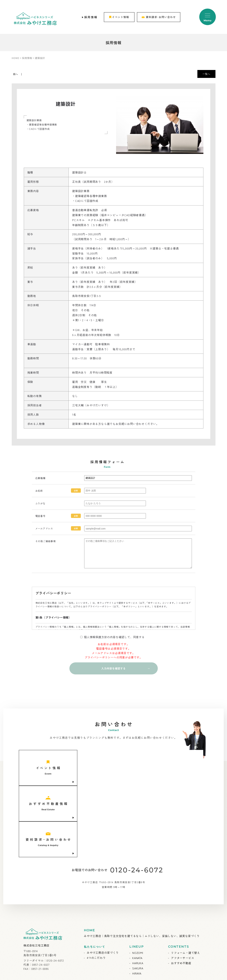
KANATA (137, 891)
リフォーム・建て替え (185, 886)
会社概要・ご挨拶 (144, 924)
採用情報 (91, 17)
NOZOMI (138, 886)
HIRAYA (137, 907)
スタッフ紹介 (141, 929)
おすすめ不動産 (181, 897)
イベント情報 (96, 929)
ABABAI (128, 976)
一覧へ (206, 74)
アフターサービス (183, 891)
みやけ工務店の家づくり (103, 886)
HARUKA (138, 897)
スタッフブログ (142, 934)
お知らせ (93, 924)
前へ (16, 74)
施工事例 (93, 934)
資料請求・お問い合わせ (187, 923)
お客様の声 (94, 939)
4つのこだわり (96, 891)
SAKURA (138, 902)
